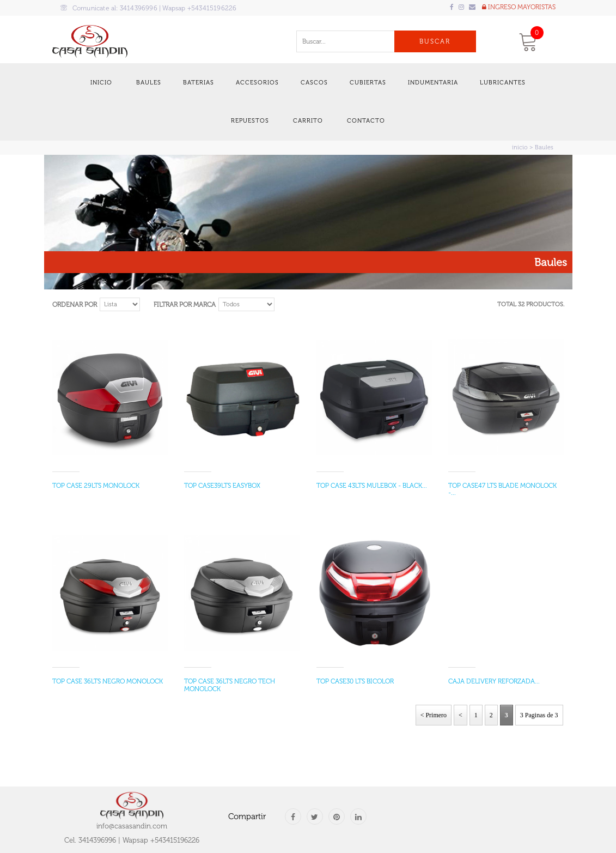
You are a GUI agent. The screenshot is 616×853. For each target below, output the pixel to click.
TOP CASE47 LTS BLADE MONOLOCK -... (502, 489)
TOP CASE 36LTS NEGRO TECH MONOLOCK (230, 685)
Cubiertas (368, 83)
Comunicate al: (149, 8)
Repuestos (250, 121)
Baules (149, 83)
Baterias (199, 83)
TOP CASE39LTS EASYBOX (222, 486)
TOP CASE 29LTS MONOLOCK (96, 486)
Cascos (314, 83)
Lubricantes (503, 83)
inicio (520, 147)
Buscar (435, 41)
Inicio (101, 83)
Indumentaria (433, 83)
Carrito (308, 121)
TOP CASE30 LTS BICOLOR (355, 681)
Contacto (366, 121)
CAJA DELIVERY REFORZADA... (494, 681)
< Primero (434, 715)
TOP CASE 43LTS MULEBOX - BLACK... (372, 486)
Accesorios (257, 83)
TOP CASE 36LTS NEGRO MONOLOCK (108, 681)
